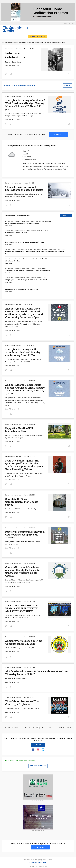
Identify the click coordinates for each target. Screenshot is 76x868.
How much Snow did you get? (16, 233)
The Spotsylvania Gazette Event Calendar (19, 761)
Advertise (58, 135)
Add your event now (38, 766)
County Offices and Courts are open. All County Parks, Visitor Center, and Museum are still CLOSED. (23, 571)
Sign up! (38, 745)
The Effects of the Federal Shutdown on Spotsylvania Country (28, 270)
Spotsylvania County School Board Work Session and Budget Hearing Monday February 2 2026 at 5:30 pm (25, 105)
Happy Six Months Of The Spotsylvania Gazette (20, 430)
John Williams (10, 66)
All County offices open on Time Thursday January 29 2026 (24, 642)
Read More (9, 226)
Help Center (42, 863)
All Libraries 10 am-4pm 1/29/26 (16, 679)
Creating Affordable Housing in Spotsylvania (22, 289)
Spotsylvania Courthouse (13, 49)
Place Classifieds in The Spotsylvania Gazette (22, 223)
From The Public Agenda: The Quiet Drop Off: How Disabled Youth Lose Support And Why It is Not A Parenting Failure (24, 465)
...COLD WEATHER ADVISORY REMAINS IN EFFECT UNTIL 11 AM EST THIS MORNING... (23, 608)
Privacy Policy (43, 866)
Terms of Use (34, 866)
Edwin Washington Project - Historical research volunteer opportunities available (35, 252)
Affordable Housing (12, 261)
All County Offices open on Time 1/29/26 (19, 648)
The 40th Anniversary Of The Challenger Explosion (23, 708)
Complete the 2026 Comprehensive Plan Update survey (22, 502)
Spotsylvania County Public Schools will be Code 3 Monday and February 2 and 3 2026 (23, 352)
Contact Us (33, 863)
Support (67, 85)
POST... (66, 216)
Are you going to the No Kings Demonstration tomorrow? (26, 280)
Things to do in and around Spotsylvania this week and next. (24, 188)
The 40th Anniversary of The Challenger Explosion (22, 703)
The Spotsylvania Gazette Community (18, 216)
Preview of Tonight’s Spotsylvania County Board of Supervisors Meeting (25, 535)
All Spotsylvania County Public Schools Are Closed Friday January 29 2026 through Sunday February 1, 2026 (25, 389)
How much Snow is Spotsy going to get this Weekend (25, 242)
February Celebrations (15, 55)
